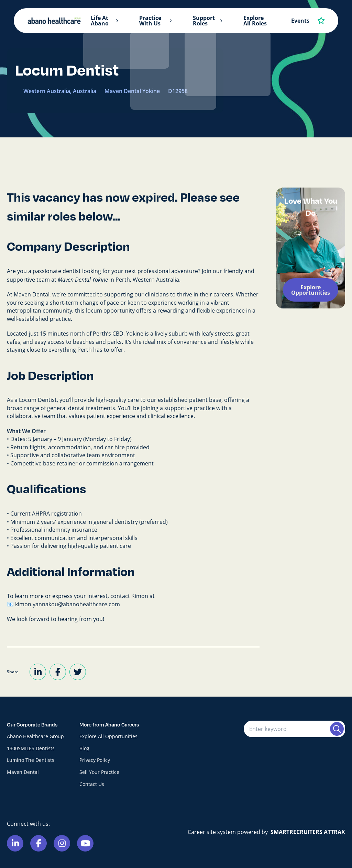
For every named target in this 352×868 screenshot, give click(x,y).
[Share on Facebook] (58, 672)
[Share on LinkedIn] (38, 672)
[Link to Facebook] (38, 843)
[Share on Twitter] (78, 672)
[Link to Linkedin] (15, 843)
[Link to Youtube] (85, 843)
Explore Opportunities (311, 290)
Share (13, 672)
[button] (117, 21)
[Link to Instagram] (62, 843)
